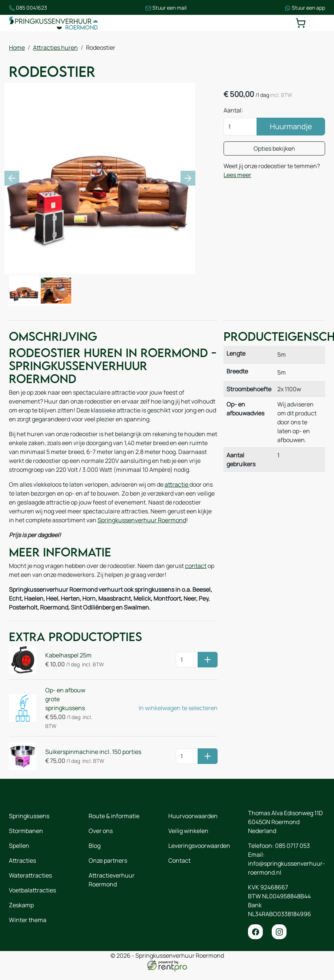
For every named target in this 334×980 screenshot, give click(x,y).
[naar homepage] (53, 23)
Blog (95, 846)
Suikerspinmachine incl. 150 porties (93, 752)
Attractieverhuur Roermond (112, 880)
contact (196, 566)
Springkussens (29, 816)
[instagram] (279, 932)
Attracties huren (55, 48)
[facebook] (255, 932)
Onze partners (108, 860)
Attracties (22, 860)
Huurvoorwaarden (193, 816)
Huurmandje (291, 126)
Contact (179, 860)
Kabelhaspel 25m (68, 655)
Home (17, 48)
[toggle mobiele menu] (320, 23)
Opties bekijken (274, 148)
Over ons (101, 831)
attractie (177, 484)
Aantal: (233, 110)
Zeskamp (21, 905)
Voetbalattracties (32, 890)
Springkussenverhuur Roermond (142, 520)
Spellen (19, 846)
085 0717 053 (292, 846)
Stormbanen (26, 831)
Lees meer (237, 175)
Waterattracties (30, 875)
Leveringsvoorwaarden (199, 846)
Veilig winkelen (188, 831)
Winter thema (28, 920)
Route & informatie (114, 816)
